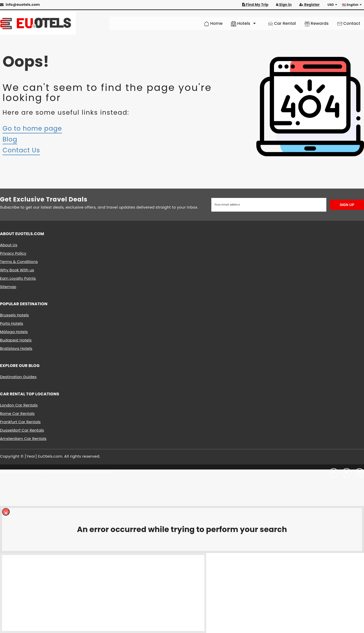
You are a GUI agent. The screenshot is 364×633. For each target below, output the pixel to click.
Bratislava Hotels (16, 348)
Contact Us (21, 150)
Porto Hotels (12, 323)
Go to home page (32, 128)
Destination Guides (18, 377)
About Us (9, 245)
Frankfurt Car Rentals (20, 422)
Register (309, 5)
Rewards (317, 23)
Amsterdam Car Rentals (23, 438)
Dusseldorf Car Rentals (22, 430)
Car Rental (282, 23)
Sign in (284, 5)
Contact (349, 23)
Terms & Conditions (19, 262)
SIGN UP (347, 205)
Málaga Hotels (14, 332)
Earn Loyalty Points (18, 278)
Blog (10, 139)
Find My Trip (255, 5)
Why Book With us (17, 270)
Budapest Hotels (16, 340)
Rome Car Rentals (17, 413)
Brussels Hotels (14, 315)
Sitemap (8, 287)
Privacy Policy (13, 253)
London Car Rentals (19, 405)
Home (213, 23)
